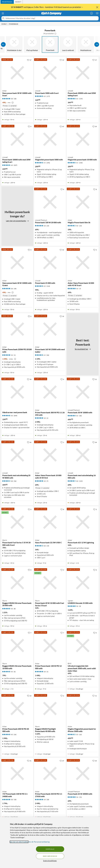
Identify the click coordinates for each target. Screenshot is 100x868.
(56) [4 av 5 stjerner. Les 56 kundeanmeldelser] (15, 481)
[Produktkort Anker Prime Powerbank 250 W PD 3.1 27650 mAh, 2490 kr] (50, 773)
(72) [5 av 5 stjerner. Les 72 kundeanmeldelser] (80, 797)
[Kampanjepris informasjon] (13, 103)
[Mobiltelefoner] (86, 44)
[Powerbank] (50, 44)
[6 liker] (62, 189)
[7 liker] (30, 633)
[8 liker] (95, 189)
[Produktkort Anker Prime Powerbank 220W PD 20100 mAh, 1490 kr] (17, 329)
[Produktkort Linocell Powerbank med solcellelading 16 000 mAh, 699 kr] (83, 455)
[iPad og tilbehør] (32, 44)
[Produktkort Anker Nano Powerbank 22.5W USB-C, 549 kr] (50, 522)
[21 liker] (29, 761)
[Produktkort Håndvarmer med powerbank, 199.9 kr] (17, 392)
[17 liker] (29, 60)
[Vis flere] (97, 44)
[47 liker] (62, 126)
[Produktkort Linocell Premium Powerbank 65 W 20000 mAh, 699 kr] (83, 773)
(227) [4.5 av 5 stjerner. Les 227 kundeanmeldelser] (15, 165)
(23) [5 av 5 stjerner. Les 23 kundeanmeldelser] (48, 226)
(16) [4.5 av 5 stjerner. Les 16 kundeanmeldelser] (15, 734)
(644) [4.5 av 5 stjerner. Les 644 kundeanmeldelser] (15, 416)
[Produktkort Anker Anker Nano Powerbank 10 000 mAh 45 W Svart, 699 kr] (83, 263)
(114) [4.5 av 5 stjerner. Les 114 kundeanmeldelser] (48, 286)
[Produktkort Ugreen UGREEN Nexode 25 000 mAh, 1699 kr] (83, 583)
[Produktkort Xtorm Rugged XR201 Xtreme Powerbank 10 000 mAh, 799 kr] (17, 646)
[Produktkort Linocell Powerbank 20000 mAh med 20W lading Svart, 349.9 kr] (83, 73)
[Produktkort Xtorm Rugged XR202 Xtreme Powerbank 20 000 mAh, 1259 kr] (17, 583)
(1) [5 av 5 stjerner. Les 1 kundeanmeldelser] (15, 355)
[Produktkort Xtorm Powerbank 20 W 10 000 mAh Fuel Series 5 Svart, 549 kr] (50, 583)
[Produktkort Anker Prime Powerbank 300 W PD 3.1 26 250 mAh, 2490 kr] (50, 392)
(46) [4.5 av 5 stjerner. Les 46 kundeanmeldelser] (48, 355)
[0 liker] (30, 509)
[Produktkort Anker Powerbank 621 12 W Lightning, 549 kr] (83, 522)
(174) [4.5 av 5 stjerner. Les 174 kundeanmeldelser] (81, 99)
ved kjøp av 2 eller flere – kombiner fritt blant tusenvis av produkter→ (47, 7)
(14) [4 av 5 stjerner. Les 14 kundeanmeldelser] (48, 546)
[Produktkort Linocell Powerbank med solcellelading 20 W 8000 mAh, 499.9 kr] (17, 455)
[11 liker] (95, 379)
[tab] (7, 2)
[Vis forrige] (3, 44)
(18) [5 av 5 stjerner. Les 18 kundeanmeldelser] (15, 99)
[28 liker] (95, 442)
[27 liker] (62, 761)
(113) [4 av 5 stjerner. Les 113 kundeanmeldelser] (81, 481)
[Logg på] (92, 13)
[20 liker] (29, 442)
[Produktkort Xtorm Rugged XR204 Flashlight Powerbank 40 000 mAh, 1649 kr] (50, 708)
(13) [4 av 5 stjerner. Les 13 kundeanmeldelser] (80, 226)
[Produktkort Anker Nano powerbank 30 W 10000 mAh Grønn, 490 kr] (17, 263)
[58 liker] (29, 379)
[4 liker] (30, 250)
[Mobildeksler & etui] (14, 44)
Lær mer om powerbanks (17, 221)
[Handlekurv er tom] (97, 13)
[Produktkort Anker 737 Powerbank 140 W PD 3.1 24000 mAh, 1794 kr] (17, 773)
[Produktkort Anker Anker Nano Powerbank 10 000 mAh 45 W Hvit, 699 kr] (50, 455)
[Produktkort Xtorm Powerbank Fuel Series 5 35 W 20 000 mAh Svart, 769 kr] (17, 522)
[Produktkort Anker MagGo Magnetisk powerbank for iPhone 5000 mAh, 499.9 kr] (83, 708)
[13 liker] (62, 60)
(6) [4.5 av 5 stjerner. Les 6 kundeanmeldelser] (15, 672)
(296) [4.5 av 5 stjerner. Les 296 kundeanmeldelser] (48, 163)
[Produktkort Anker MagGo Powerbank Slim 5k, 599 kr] (83, 202)
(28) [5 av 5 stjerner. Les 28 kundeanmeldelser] (48, 800)
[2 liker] (30, 316)
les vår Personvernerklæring (39, 842)
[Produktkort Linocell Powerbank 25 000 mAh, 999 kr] (50, 263)
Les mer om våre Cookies (19, 842)
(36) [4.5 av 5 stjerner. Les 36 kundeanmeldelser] (80, 416)
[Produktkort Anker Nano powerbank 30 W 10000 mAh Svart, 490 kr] (17, 73)
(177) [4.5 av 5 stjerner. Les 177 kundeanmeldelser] (48, 96)
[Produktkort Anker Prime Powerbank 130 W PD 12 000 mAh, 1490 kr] (50, 646)
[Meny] (3, 13)
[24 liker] (29, 696)
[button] (55, 33)
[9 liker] (30, 126)
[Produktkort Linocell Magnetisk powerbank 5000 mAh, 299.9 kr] (50, 139)
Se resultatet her (83, 349)
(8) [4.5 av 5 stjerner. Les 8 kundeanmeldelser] (15, 609)
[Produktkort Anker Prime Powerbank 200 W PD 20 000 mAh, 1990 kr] (17, 708)
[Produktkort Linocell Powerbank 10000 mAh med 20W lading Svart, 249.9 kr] (17, 139)
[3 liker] (95, 509)
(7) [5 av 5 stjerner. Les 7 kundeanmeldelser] (80, 289)
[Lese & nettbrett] (68, 44)
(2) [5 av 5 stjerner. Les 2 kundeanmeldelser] (80, 606)
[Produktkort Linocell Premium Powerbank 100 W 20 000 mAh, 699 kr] (50, 202)
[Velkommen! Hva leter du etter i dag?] (52, 18)
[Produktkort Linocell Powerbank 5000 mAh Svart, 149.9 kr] (50, 73)
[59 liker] (95, 126)
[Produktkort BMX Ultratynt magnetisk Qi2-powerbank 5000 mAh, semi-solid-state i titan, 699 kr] (83, 646)
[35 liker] (62, 250)
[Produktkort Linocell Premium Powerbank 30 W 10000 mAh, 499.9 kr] (83, 392)
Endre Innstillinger (50, 861)
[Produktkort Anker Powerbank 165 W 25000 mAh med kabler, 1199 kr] (50, 329)
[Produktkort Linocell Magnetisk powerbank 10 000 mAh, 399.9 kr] (83, 139)
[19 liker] (62, 316)
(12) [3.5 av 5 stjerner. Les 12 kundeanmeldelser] (80, 734)
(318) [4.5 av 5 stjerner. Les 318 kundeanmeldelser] (81, 163)
